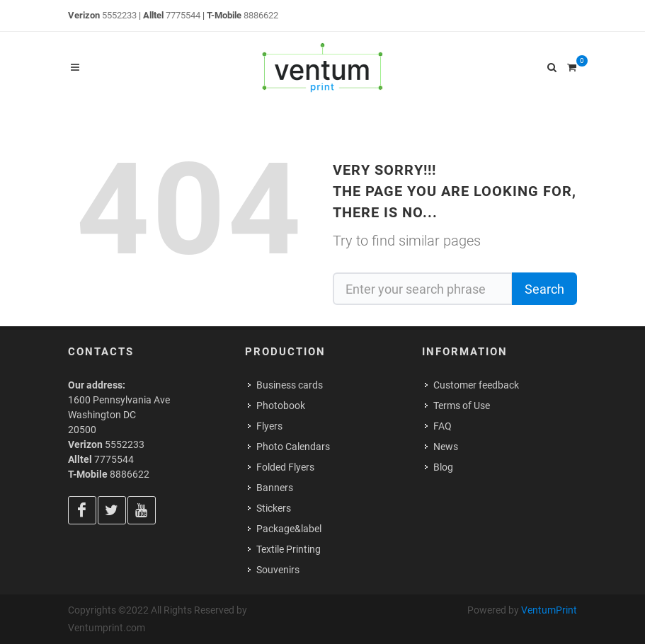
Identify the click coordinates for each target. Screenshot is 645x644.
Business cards (290, 385)
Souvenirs (278, 570)
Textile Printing (289, 549)
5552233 (119, 15)
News (446, 447)
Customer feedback (476, 385)
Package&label (289, 529)
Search (544, 289)
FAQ (443, 426)
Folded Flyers (285, 467)
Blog (443, 467)
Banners (275, 488)
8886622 (261, 15)
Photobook (281, 406)
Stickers (274, 508)
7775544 (183, 15)
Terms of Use (462, 406)
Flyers (269, 426)
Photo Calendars (293, 447)
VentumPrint (549, 610)
